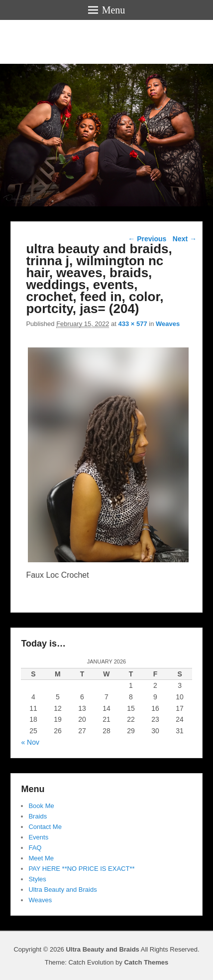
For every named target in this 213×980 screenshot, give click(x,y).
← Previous (147, 239)
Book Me (41, 806)
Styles (37, 879)
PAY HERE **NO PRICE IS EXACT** (81, 869)
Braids (38, 816)
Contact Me (45, 827)
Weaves (168, 324)
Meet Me (41, 858)
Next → (185, 239)
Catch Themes (146, 962)
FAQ (35, 848)
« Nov (30, 742)
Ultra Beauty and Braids (62, 890)
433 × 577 (132, 324)
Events (38, 837)
